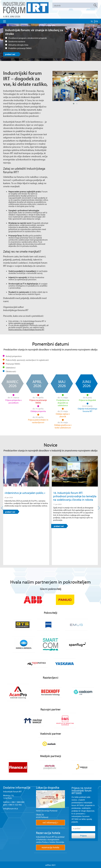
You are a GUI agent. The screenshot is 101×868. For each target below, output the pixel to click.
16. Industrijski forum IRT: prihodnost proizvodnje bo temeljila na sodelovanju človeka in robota (75, 496)
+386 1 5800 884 (17, 802)
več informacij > (50, 822)
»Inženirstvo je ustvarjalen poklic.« (25, 493)
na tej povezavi (27, 323)
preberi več (10, 54)
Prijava (83, 836)
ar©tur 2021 (50, 865)
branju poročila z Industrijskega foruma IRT (26, 329)
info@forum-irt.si (11, 809)
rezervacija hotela (50, 847)
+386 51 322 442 (15, 805)
